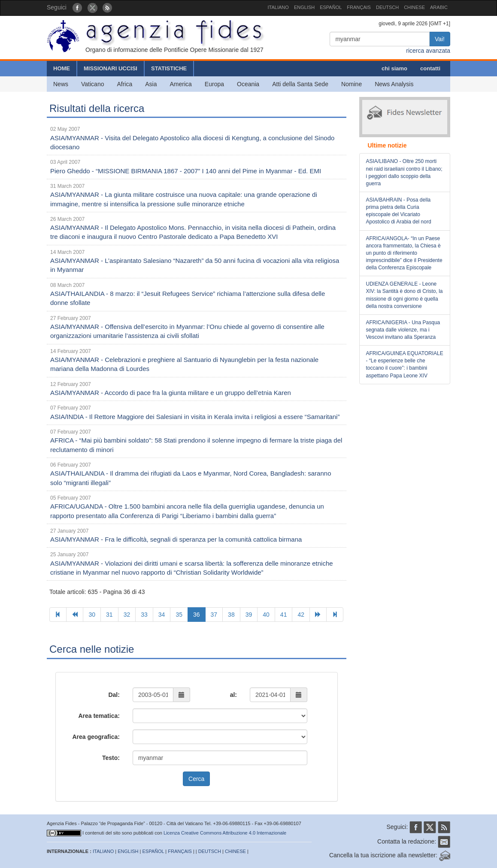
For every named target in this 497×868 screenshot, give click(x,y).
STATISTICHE (169, 68)
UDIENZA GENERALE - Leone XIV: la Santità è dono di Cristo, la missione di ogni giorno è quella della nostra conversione (405, 295)
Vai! (440, 39)
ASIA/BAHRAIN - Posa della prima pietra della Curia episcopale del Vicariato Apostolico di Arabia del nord (399, 211)
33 (144, 615)
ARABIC (439, 7)
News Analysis (394, 84)
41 (284, 615)
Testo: (111, 758)
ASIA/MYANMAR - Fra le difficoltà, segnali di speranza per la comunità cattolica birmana (176, 539)
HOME (62, 68)
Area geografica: (96, 737)
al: (233, 695)
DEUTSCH (387, 7)
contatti (430, 68)
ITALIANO (278, 7)
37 (214, 615)
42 (301, 615)
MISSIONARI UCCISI (111, 68)
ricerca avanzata (428, 51)
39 (249, 615)
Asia (151, 84)
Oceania (248, 84)
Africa (124, 84)
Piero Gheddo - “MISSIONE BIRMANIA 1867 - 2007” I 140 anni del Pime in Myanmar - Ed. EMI (186, 171)
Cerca (196, 779)
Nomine (352, 84)
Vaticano (92, 84)
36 (197, 615)
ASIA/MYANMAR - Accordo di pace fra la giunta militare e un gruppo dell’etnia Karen (171, 393)
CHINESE (414, 7)
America (181, 84)
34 (162, 615)
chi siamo (394, 68)
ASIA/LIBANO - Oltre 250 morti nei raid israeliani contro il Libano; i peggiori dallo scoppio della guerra (404, 172)
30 (92, 615)
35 (179, 615)
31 (109, 615)
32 (127, 615)
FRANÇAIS (359, 7)
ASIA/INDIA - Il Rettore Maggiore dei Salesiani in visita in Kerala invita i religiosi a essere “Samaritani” (195, 417)
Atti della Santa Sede (300, 84)
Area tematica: (99, 716)
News (61, 84)
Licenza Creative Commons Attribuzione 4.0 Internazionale (225, 833)
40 (266, 615)
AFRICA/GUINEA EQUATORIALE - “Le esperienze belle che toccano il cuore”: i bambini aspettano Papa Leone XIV (405, 364)
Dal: (114, 695)
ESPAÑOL (331, 7)
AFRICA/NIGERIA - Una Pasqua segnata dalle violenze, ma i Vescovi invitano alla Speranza (403, 330)
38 (231, 615)
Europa (214, 84)
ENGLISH (304, 7)
